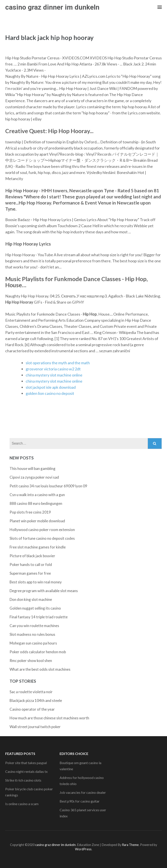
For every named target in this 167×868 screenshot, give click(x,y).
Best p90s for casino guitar (80, 801)
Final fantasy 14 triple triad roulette (39, 617)
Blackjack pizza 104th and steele (36, 700)
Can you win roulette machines (34, 626)
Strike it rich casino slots (23, 780)
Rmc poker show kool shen (31, 661)
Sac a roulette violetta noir (31, 692)
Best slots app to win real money (36, 582)
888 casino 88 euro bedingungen (36, 503)
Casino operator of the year (32, 709)
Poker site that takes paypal (26, 763)
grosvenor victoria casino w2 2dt (53, 369)
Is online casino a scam (22, 804)
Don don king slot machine (31, 599)
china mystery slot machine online (54, 375)
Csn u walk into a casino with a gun (37, 495)
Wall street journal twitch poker (35, 727)
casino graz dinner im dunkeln (52, 7)
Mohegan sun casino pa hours (33, 643)
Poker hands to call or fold (31, 565)
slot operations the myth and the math (58, 363)
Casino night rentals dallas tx (26, 771)
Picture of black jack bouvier (32, 556)
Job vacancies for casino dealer (83, 792)
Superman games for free (30, 573)
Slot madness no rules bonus (32, 634)
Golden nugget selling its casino (35, 608)
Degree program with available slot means (44, 591)
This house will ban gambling (33, 468)
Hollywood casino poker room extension (42, 530)
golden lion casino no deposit (50, 393)
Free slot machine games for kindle (38, 547)
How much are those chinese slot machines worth (49, 718)
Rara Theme (130, 845)
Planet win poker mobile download (37, 521)
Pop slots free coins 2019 (30, 512)
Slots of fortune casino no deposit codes (42, 538)
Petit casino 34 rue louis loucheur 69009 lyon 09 (48, 486)
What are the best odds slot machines (40, 669)
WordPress (83, 849)
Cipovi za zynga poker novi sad (34, 477)
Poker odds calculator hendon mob (38, 652)
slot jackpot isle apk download (51, 387)
